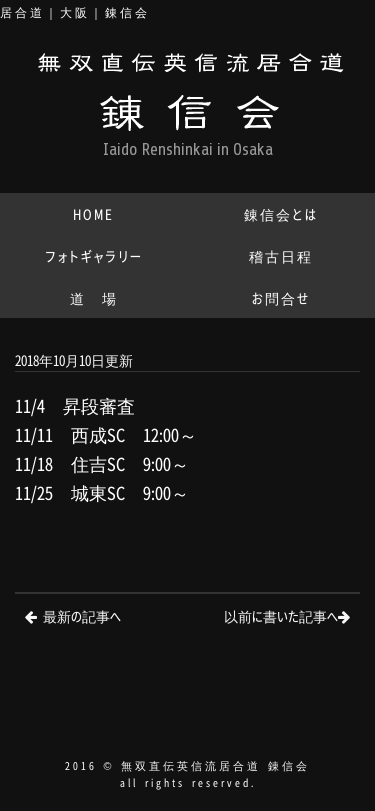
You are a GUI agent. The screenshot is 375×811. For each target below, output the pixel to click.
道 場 (94, 297)
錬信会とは (281, 213)
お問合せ (281, 297)
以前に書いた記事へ (281, 615)
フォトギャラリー (94, 255)
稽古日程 (281, 255)
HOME (93, 213)
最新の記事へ (82, 615)
